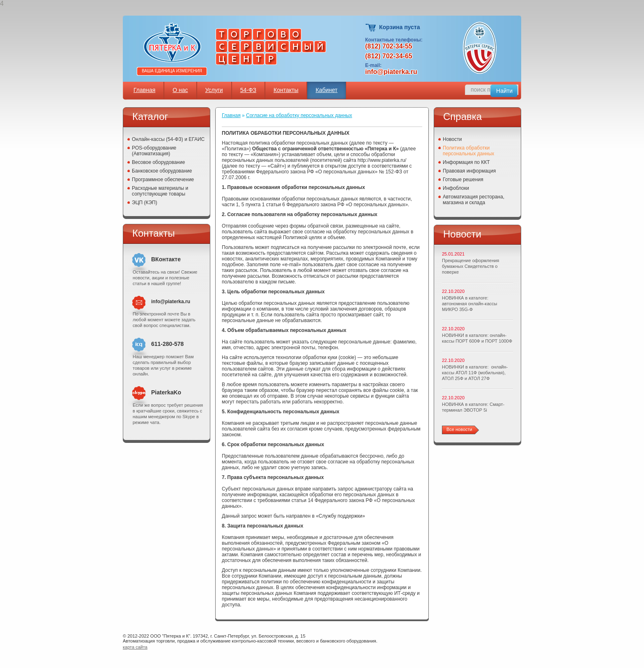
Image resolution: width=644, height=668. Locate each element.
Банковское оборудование (162, 171)
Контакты (286, 90)
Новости (452, 139)
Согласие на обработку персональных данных (299, 115)
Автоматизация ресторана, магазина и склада (474, 200)
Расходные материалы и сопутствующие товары (160, 191)
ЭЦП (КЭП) (145, 203)
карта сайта (135, 647)
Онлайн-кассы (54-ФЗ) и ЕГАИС (168, 139)
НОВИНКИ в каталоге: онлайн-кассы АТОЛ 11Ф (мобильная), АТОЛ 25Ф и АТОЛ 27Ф (475, 373)
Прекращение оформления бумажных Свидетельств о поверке (470, 266)
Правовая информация (469, 171)
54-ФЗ (248, 90)
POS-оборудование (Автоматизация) (154, 151)
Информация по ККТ (466, 162)
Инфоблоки (456, 188)
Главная (144, 90)
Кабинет (326, 90)
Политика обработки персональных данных (468, 151)
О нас (180, 90)
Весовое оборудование (158, 162)
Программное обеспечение (163, 180)
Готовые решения (463, 180)
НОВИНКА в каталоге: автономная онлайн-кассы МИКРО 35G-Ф (469, 304)
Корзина (371, 28)
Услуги (214, 90)
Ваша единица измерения (172, 71)
